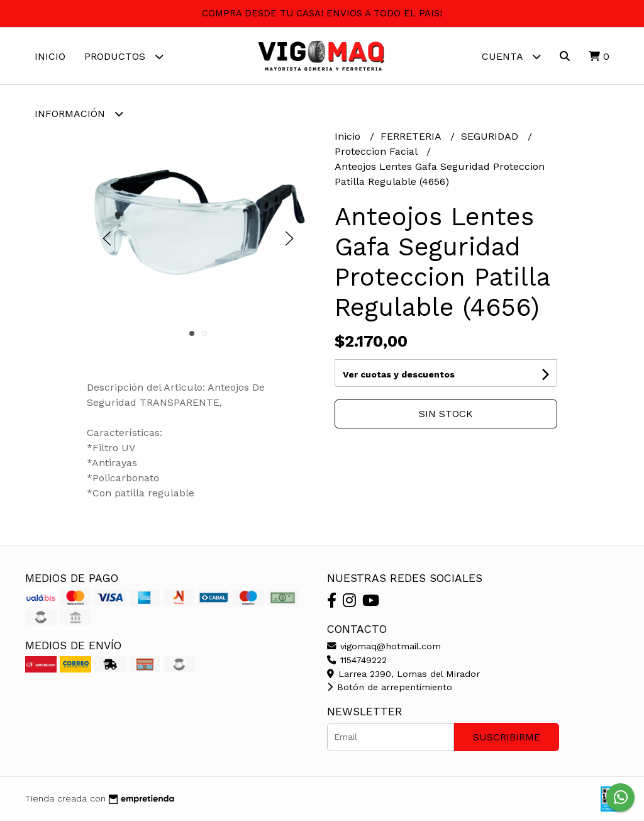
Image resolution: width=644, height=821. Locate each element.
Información (79, 114)
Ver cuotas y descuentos (399, 374)
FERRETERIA (412, 136)
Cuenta (511, 56)
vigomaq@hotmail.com (384, 646)
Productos (124, 56)
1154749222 (357, 660)
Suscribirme (507, 737)
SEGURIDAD (491, 136)
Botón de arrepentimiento (390, 687)
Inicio (50, 56)
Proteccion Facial (377, 151)
